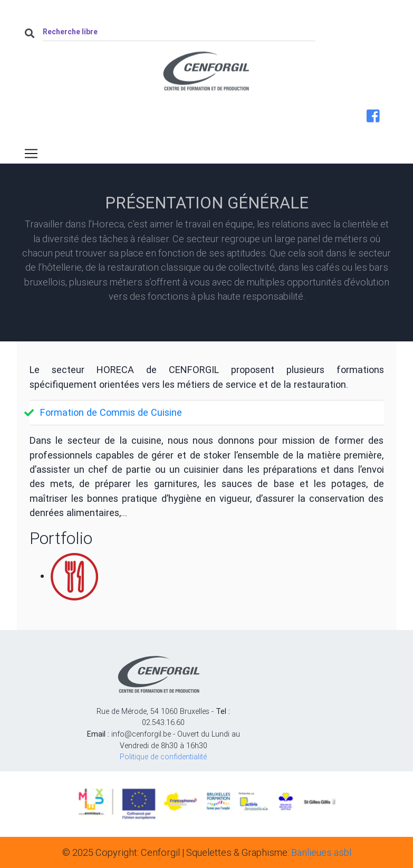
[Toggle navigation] (31, 154)
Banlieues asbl (321, 852)
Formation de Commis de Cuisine (111, 412)
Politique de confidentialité (163, 757)
